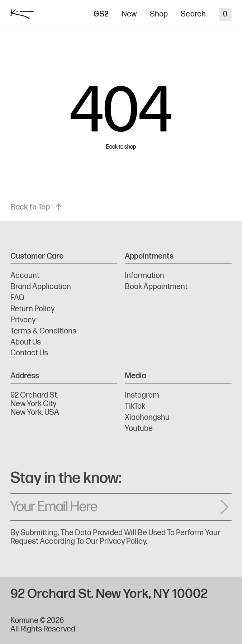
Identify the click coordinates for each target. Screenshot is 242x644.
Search (193, 14)
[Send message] (224, 507)
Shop (159, 14)
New (129, 14)
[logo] (22, 14)
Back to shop (121, 147)
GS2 (101, 14)
